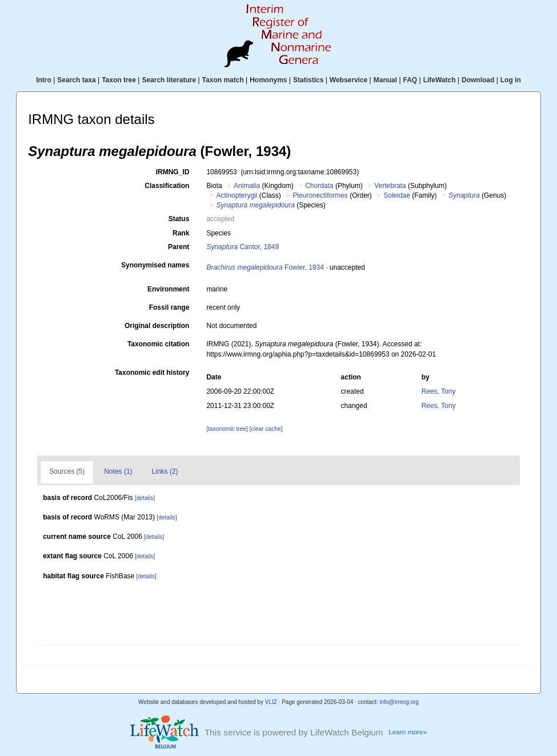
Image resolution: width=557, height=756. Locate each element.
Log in (511, 80)
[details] (145, 498)
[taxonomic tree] (227, 429)
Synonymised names (155, 265)
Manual (385, 80)
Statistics (308, 80)
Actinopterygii (237, 195)
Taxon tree (119, 80)
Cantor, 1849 (243, 247)
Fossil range (169, 307)
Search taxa (76, 80)
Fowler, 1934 (265, 267)
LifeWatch (440, 80)
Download (478, 80)
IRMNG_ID (173, 172)
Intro (44, 80)
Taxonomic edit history (152, 373)
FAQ (410, 80)
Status (179, 219)
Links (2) (165, 471)
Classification (167, 186)
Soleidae (397, 195)
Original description (157, 326)
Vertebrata (390, 186)
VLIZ (271, 702)
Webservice (349, 80)
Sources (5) (67, 471)
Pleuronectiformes (320, 195)
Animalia (247, 186)
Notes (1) (118, 471)
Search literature (169, 80)
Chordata (319, 186)
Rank (181, 233)
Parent (179, 247)
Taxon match (223, 80)
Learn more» (408, 732)
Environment (168, 289)
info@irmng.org (399, 702)
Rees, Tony (439, 391)
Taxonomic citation (158, 344)
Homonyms (268, 80)
